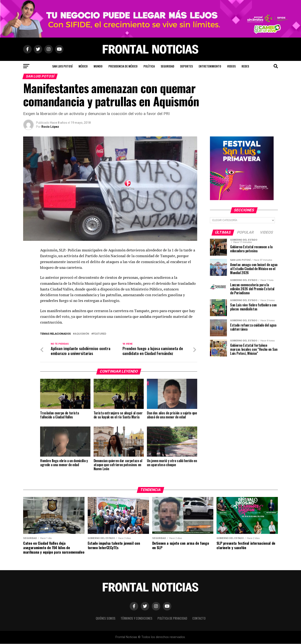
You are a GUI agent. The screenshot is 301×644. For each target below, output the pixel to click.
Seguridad (167, 66)
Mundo (98, 66)
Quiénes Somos (106, 619)
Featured (100, 334)
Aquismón (82, 334)
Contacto (199, 619)
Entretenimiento (210, 66)
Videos (231, 66)
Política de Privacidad (172, 619)
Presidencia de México (123, 66)
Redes (245, 66)
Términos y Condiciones (136, 619)
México (83, 66)
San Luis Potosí (62, 66)
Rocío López (50, 127)
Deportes (186, 66)
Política (149, 66)
